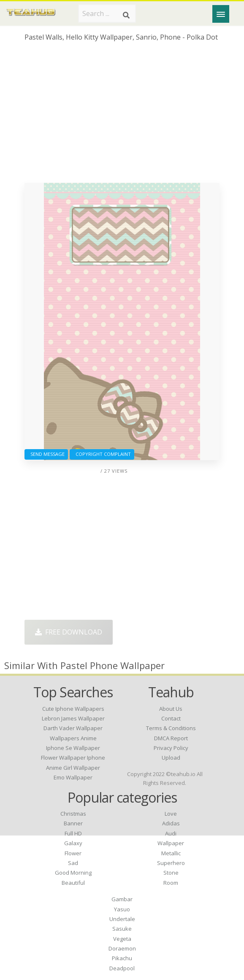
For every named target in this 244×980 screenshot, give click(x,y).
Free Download (69, 632)
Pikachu (122, 958)
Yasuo (122, 909)
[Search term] (107, 13)
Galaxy (73, 843)
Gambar (122, 899)
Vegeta (122, 939)
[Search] (126, 15)
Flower (73, 853)
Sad (73, 863)
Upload (171, 758)
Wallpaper (171, 843)
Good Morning (73, 873)
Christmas (73, 814)
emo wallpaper (73, 777)
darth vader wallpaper (73, 728)
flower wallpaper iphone (73, 758)
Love (171, 814)
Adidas (171, 823)
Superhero (171, 863)
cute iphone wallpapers (73, 709)
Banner (73, 823)
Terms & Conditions (171, 728)
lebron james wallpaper (73, 718)
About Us (171, 709)
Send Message (46, 454)
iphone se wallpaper (73, 748)
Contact (171, 718)
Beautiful (73, 883)
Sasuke (122, 929)
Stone (171, 873)
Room (171, 883)
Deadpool (122, 968)
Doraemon (122, 948)
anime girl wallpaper (73, 768)
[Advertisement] (122, 115)
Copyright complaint (102, 454)
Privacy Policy (171, 748)
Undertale (122, 919)
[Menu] (221, 14)
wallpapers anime (73, 738)
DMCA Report (171, 738)
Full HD (73, 833)
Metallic (171, 853)
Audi (171, 833)
